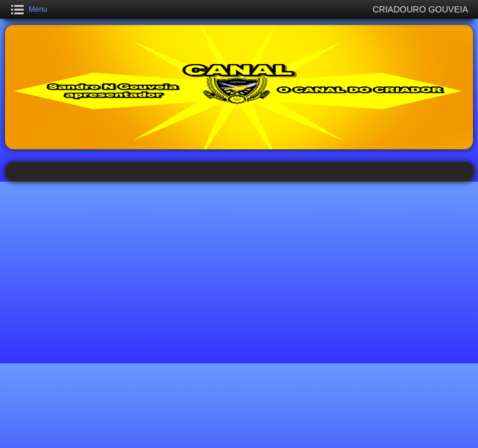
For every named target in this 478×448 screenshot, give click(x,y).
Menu (38, 9)
